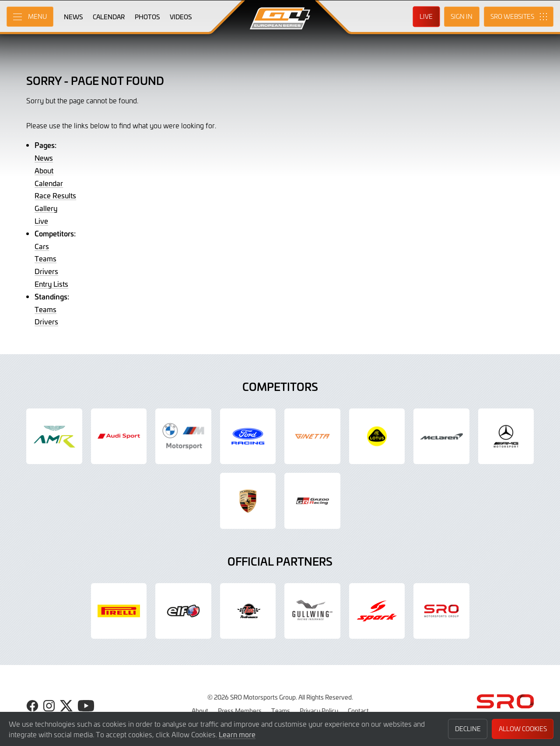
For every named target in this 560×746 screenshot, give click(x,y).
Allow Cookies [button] (523, 729)
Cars (42, 246)
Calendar (49, 183)
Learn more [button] (237, 734)
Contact (358, 711)
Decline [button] (468, 729)
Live (41, 221)
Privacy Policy (319, 711)
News (44, 158)
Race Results (55, 195)
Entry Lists (51, 284)
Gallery (46, 208)
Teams (45, 258)
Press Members (240, 711)
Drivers (46, 271)
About (44, 170)
